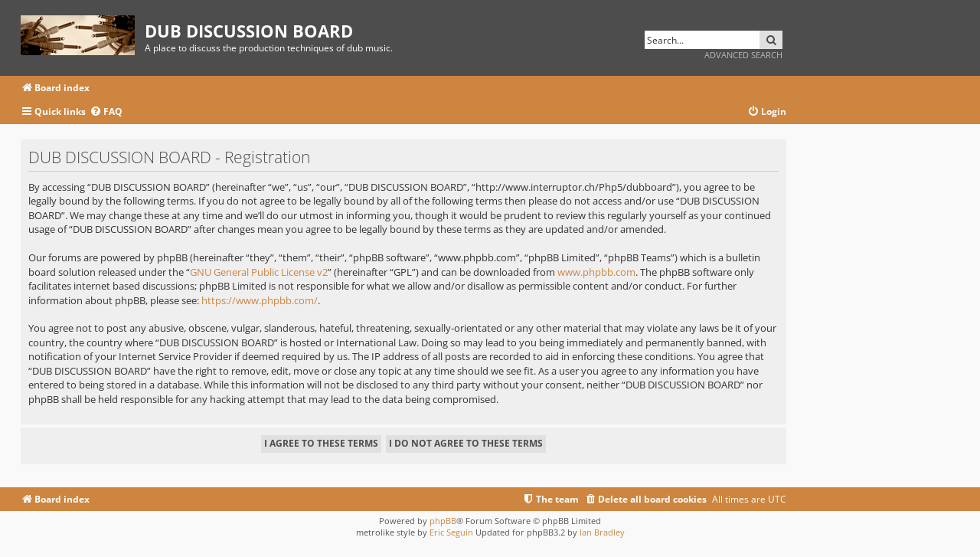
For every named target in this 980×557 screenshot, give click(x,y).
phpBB (443, 521)
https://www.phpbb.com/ (260, 300)
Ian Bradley (602, 532)
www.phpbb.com (596, 272)
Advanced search (743, 55)
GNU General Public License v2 (259, 272)
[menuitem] (106, 112)
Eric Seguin (451, 532)
